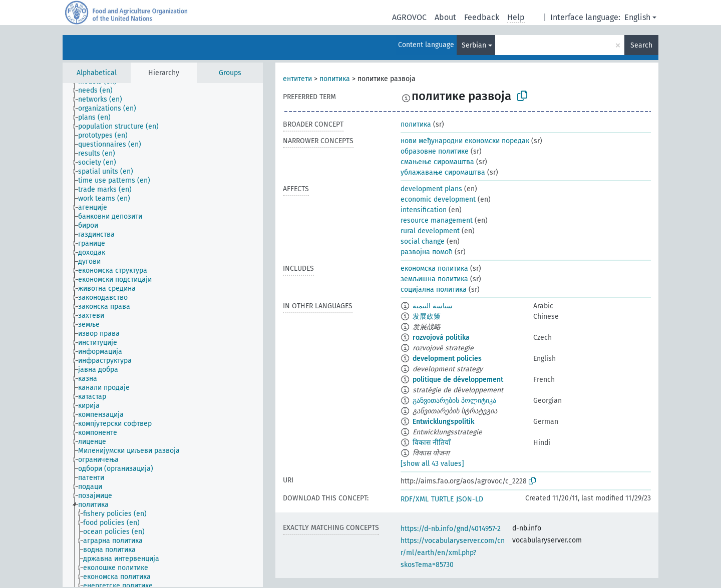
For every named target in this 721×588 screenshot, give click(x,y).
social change (423, 241)
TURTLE (442, 499)
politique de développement (458, 380)
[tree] (163, 335)
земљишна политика (434, 279)
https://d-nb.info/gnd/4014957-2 (451, 529)
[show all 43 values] (432, 464)
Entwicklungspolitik (443, 422)
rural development (430, 231)
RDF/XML (415, 499)
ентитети (297, 79)
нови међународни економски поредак (465, 141)
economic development (438, 199)
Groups (230, 73)
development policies (447, 359)
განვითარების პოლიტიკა (454, 401)
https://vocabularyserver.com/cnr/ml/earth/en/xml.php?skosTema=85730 (453, 553)
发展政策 (427, 317)
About (445, 17)
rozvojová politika (441, 338)
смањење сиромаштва (437, 162)
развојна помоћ (427, 252)
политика (335, 79)
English (637, 17)
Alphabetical (97, 73)
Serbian (474, 45)
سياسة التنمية (433, 306)
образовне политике (435, 151)
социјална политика (434, 289)
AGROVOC (409, 17)
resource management (437, 220)
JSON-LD (470, 499)
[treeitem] (100, 91)
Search (641, 45)
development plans (431, 189)
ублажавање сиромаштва (443, 172)
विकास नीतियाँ (432, 443)
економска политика (434, 268)
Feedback (482, 17)
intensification (424, 210)
